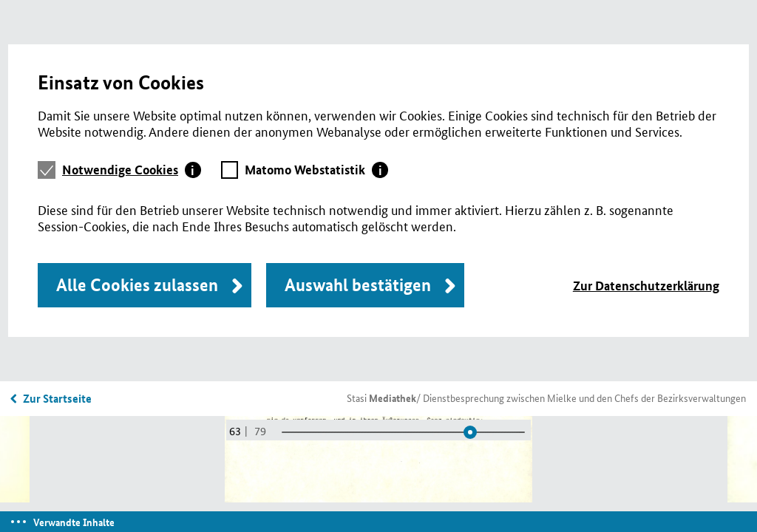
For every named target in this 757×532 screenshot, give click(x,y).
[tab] (132, 170)
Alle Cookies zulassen (137, 285)
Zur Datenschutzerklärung (646, 286)
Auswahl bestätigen (358, 285)
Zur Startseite (57, 398)
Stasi (381, 398)
